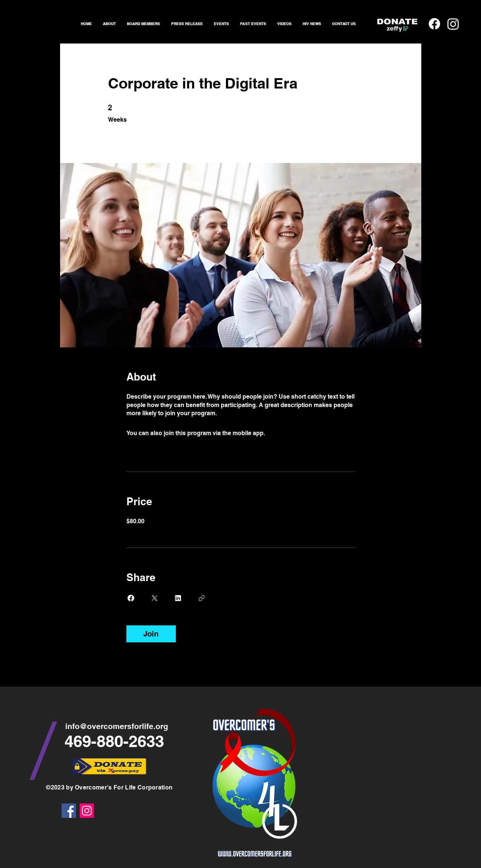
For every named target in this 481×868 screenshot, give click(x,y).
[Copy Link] (202, 598)
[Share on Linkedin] (178, 598)
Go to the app (285, 433)
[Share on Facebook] (131, 598)
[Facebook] (69, 811)
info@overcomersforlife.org (117, 726)
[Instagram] (87, 811)
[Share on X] (154, 598)
